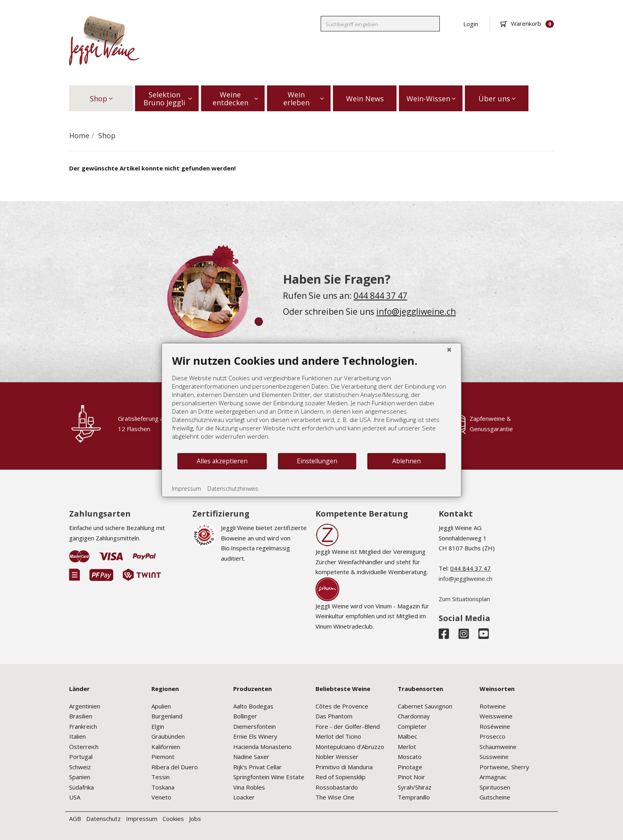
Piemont (163, 757)
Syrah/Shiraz (415, 787)
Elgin (158, 726)
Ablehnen (406, 461)
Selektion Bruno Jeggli (168, 99)
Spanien (80, 777)
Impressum (142, 819)
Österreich (84, 747)
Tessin (161, 777)
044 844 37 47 (380, 296)
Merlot (407, 747)
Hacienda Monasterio (262, 747)
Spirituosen (495, 787)
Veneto (161, 797)
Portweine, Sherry (504, 767)
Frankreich (83, 726)
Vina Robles (249, 787)
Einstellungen (317, 461)
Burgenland (167, 716)
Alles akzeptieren (222, 461)
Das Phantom (334, 716)
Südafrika (81, 787)
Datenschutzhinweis (233, 489)
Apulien (161, 706)
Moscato (410, 757)
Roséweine (495, 726)
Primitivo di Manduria (344, 767)
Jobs (195, 819)
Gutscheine (495, 797)
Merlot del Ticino (338, 736)
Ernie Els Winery (255, 736)
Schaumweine (498, 747)
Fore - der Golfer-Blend (348, 726)
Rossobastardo (337, 787)
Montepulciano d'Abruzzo (350, 747)
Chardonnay (414, 716)
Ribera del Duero (175, 767)
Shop (101, 99)
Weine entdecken (235, 99)
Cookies (173, 819)
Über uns (497, 99)
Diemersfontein (254, 726)
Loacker (244, 797)
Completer (412, 726)
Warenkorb (527, 23)
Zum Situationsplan (464, 599)
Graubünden (168, 736)
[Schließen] (449, 349)
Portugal (81, 757)
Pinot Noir (411, 777)
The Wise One (335, 797)
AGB (75, 819)
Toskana (163, 787)
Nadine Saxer (251, 757)
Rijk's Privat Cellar (257, 767)
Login (471, 24)
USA (75, 797)
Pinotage (410, 767)
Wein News (365, 99)
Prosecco (492, 736)
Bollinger (245, 716)
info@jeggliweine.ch (416, 312)
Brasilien (81, 716)
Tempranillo (414, 797)
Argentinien (85, 706)
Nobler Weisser (337, 757)
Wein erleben (304, 99)
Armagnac (493, 777)
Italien (77, 736)
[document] (312, 403)
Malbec (407, 736)
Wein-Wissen (431, 99)
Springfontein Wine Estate (269, 777)
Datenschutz (104, 819)
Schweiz (80, 767)
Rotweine (493, 706)
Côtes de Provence (342, 706)
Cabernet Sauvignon (425, 706)
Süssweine (494, 757)
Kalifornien (166, 747)
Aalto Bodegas (253, 706)
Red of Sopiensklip (341, 777)
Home (79, 135)
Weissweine (496, 716)
